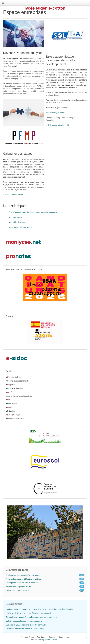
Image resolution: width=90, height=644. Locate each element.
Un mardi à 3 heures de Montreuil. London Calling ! (26, 629)
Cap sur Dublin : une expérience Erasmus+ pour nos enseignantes (32, 617)
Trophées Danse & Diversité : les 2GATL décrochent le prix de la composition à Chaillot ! (40, 609)
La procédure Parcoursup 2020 (18, 590)
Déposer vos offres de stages (21, 227)
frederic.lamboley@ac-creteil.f (57, 125)
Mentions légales (28, 637)
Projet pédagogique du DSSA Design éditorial (23, 579)
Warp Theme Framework (50, 640)
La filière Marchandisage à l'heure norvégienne (24, 621)
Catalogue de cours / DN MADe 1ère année (23, 575)
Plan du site (41, 637)
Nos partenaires (15, 217)
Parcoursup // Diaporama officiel (18, 586)
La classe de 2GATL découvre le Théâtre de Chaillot (26, 625)
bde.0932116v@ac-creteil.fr (14, 195)
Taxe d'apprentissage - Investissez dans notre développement (33, 212)
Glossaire (52, 637)
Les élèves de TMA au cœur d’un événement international (28, 613)
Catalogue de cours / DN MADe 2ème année (23, 583)
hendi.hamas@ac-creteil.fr (56, 113)
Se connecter (64, 637)
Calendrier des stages (18, 222)
